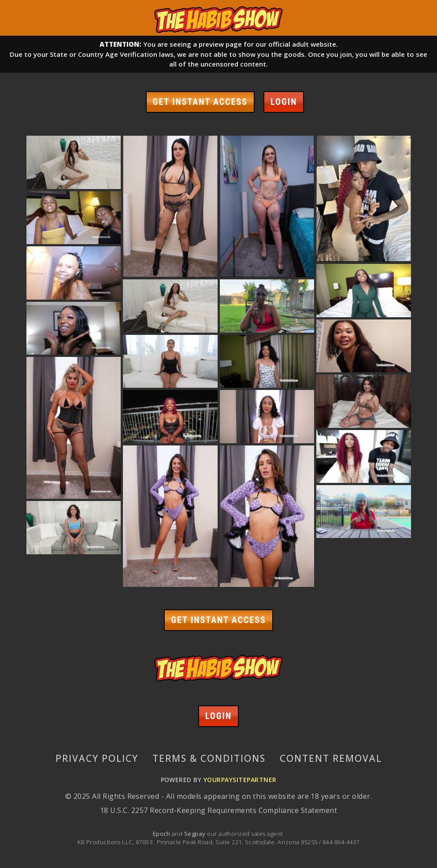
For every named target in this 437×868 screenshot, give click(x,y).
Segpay (196, 834)
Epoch (162, 834)
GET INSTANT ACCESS (200, 102)
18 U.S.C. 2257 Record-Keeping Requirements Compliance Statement (218, 810)
